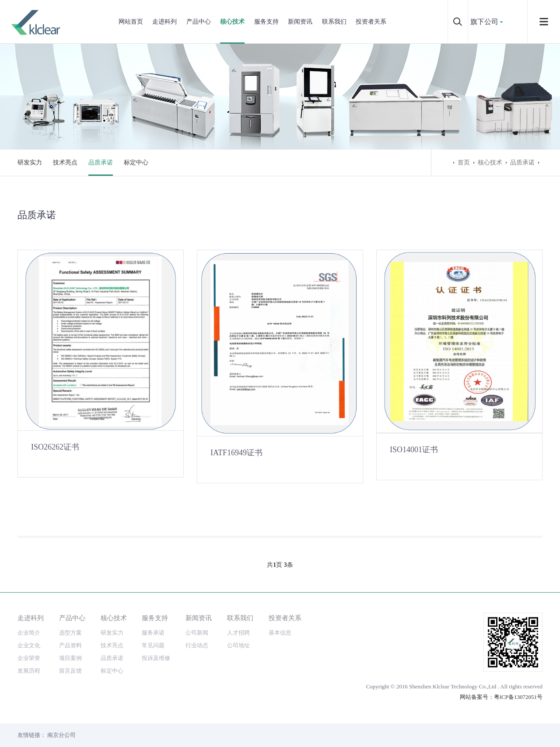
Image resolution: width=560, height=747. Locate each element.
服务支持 (266, 22)
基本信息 (280, 633)
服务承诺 (153, 633)
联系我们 (334, 22)
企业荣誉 (29, 658)
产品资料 (70, 645)
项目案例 (70, 658)
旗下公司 (484, 22)
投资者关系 (371, 22)
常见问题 (153, 645)
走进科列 (164, 22)
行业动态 (197, 645)
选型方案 (70, 633)
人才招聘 (238, 633)
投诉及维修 (156, 658)
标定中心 (136, 162)
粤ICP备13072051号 (518, 697)
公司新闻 (197, 633)
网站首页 (131, 22)
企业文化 (29, 645)
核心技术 (232, 22)
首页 (464, 162)
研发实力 (30, 162)
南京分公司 (61, 735)
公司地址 (238, 645)
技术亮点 (65, 162)
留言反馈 (70, 671)
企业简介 (29, 633)
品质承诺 (101, 162)
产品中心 (199, 22)
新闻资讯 (300, 22)
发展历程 (29, 671)
